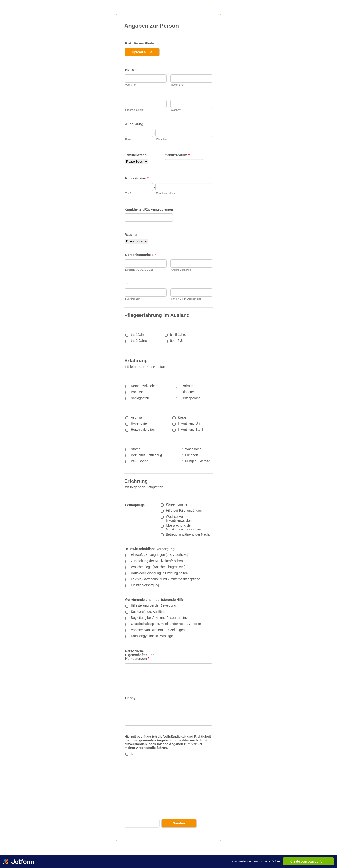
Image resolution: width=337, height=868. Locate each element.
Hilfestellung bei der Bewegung (153, 605)
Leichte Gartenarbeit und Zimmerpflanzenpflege (166, 579)
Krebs (182, 417)
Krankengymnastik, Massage (152, 636)
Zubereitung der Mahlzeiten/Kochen (157, 561)
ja (132, 754)
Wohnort (176, 110)
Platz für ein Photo (140, 43)
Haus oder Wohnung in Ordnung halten (159, 573)
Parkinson (138, 392)
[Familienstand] (136, 162)
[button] (151, 52)
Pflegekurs (162, 139)
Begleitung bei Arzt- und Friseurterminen (160, 618)
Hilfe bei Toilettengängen (184, 511)
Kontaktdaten (137, 178)
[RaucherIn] (136, 241)
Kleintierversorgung (145, 585)
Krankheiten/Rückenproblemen (149, 209)
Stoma (136, 449)
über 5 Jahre (179, 341)
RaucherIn (132, 235)
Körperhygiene (177, 504)
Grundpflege (135, 505)
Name (131, 70)
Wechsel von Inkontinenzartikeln (180, 518)
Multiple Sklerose (198, 461)
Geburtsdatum (177, 155)
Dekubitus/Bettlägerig (146, 455)
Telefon (129, 193)
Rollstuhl (188, 386)
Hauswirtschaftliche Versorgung (150, 549)
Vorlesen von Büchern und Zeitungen (158, 630)
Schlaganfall (140, 398)
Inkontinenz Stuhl (190, 430)
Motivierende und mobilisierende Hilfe (154, 600)
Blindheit (191, 455)
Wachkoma (193, 449)
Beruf (128, 139)
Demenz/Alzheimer (145, 386)
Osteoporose (191, 398)
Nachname (177, 85)
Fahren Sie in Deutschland (186, 299)
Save (142, 823)
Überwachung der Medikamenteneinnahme (184, 527)
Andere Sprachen (181, 270)
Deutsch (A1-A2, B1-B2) (139, 270)
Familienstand (136, 155)
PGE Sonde (139, 461)
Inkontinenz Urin (190, 423)
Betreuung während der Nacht (188, 534)
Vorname (130, 85)
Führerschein (133, 299)
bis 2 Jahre (139, 341)
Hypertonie (139, 423)
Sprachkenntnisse (141, 255)
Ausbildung (134, 124)
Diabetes (188, 392)
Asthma (136, 417)
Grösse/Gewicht (134, 110)
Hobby (130, 698)
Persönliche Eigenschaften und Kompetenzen (140, 655)
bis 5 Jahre (178, 335)
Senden (179, 823)
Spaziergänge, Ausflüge (148, 612)
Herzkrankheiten (143, 430)
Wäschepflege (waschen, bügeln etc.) (158, 567)
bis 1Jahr (137, 335)
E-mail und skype (166, 193)
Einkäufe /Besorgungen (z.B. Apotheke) (159, 555)
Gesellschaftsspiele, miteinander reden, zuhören (166, 624)
